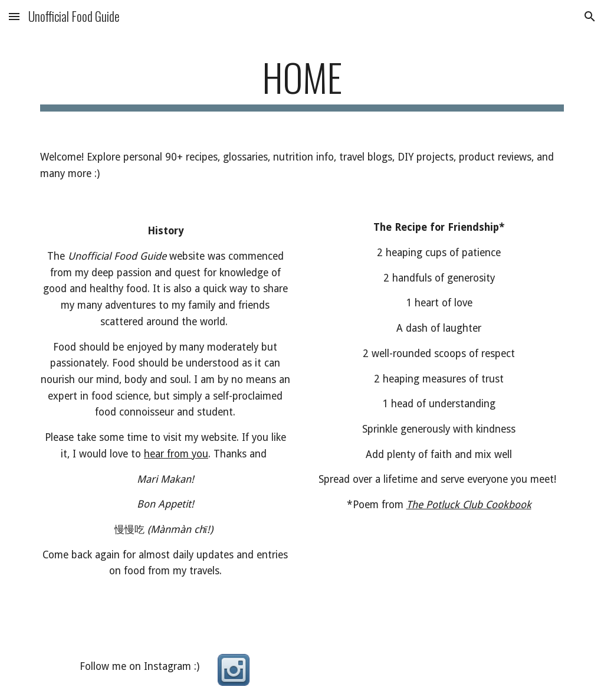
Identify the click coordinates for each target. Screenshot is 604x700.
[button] (14, 16)
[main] (302, 83)
